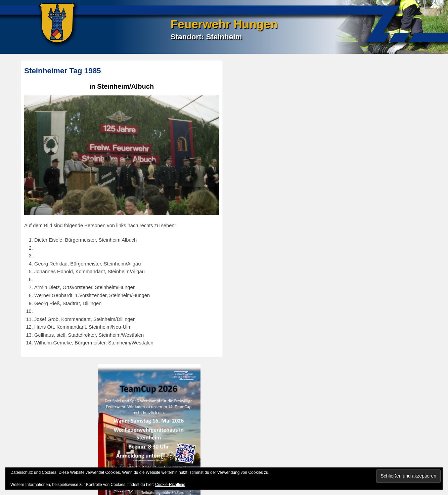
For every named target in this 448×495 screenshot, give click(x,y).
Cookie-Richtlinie (170, 485)
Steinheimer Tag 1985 (63, 71)
